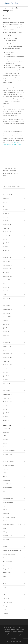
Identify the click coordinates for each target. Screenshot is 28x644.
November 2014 (8, 313)
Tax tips (6, 606)
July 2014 (6, 328)
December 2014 (8, 309)
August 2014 (7, 324)
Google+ (7, 173)
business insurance (9, 458)
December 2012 (8, 394)
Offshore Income (8, 561)
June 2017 (6, 206)
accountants (7, 428)
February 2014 (7, 346)
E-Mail (6, 176)
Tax (4, 595)
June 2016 (6, 243)
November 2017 (8, 195)
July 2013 (6, 372)
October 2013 (7, 361)
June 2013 (6, 376)
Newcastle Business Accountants (12, 550)
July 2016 (6, 239)
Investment (6, 521)
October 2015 (7, 272)
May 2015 (6, 291)
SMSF (5, 576)
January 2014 (7, 350)
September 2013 (8, 365)
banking (6, 440)
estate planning (8, 488)
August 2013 (7, 369)
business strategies (9, 465)
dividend (6, 476)
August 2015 (7, 280)
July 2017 (6, 202)
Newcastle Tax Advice (9, 554)
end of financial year (9, 484)
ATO (5, 436)
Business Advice (8, 454)
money (5, 547)
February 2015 (7, 302)
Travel (5, 609)
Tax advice (6, 598)
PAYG (5, 565)
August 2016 (7, 236)
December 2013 (8, 354)
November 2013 (8, 357)
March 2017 (7, 217)
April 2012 (6, 420)
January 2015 (7, 306)
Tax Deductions (8, 602)
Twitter (14, 168)
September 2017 (8, 199)
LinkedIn (14, 173)
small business (7, 573)
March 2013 (7, 383)
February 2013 (7, 387)
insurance (6, 513)
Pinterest (13, 171)
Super (5, 587)
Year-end (6, 613)
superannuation (8, 591)
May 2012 (6, 417)
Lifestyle (6, 532)
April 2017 (6, 213)
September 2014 (8, 320)
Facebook (7, 168)
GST (4, 506)
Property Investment (9, 569)
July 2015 (6, 284)
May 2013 (6, 380)
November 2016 (8, 224)
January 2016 (7, 261)
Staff (5, 584)
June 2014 (6, 332)
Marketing (6, 539)
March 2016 (7, 254)
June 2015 (6, 287)
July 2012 (6, 409)
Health (5, 510)
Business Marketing (9, 462)
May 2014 (6, 335)
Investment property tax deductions (13, 525)
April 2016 (6, 250)
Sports (5, 580)
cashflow (6, 469)
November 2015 (8, 269)
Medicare (6, 543)
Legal (5, 528)
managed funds (8, 536)
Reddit (6, 171)
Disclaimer (22, 627)
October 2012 (7, 398)
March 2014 (7, 343)
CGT (5, 473)
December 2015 (8, 265)
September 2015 (8, 276)
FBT (4, 491)
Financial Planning (8, 502)
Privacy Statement (11, 629)
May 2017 (6, 210)
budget (5, 443)
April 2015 (6, 295)
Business (6, 447)
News (5, 558)
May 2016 (6, 247)
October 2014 (7, 317)
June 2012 (6, 413)
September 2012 (8, 402)
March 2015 (7, 298)
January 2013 (7, 391)
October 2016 (7, 228)
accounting (7, 18)
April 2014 (6, 339)
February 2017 (7, 221)
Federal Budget (7, 495)
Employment (7, 480)
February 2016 (7, 258)
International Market (9, 517)
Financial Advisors (8, 499)
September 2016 (8, 232)
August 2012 (7, 405)
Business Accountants (9, 451)
